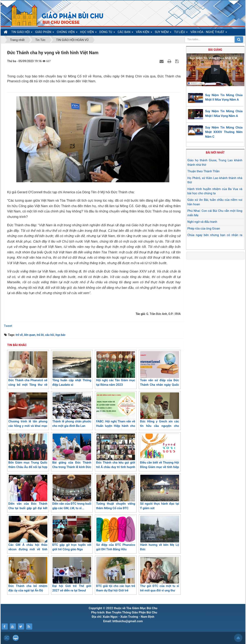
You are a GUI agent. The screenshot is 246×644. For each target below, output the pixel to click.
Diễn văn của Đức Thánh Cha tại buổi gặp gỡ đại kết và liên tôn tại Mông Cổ (28, 495)
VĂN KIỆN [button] (144, 33)
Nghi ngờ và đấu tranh (202, 222)
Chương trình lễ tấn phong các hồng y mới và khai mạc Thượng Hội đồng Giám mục (28, 412)
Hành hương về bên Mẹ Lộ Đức (159, 534)
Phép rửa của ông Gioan (204, 229)
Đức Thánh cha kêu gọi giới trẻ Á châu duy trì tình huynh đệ (116, 453)
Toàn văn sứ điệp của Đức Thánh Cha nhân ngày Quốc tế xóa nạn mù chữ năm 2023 (159, 374)
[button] (215, 69)
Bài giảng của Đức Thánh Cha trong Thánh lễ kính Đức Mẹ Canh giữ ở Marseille (72, 453)
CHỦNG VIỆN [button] (67, 33)
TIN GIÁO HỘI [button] (22, 33)
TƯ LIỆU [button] (181, 33)
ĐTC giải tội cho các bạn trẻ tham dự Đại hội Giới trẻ (116, 575)
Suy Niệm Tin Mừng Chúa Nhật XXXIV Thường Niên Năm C (224, 132)
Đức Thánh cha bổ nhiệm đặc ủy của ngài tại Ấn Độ (28, 575)
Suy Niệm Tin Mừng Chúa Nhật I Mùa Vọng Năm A (224, 114)
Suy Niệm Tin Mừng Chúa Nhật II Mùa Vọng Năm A (224, 97)
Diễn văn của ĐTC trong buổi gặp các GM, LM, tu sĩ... (72, 492)
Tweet (8, 326)
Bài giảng (215, 50)
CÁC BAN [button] (126, 33)
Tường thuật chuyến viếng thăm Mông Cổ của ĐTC (116, 492)
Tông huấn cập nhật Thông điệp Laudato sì (72, 369)
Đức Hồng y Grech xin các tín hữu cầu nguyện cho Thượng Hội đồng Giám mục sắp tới (159, 415)
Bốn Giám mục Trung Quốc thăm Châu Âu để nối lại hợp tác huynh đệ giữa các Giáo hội (28, 456)
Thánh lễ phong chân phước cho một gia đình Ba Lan (72, 410)
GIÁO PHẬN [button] (45, 33)
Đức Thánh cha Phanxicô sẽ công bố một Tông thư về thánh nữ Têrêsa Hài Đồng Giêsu (28, 374)
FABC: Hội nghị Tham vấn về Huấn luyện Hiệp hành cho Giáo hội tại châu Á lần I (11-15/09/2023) (116, 415)
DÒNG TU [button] (107, 33)
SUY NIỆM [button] (163, 33)
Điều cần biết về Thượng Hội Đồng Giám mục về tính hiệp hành (159, 453)
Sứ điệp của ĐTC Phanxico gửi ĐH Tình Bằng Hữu (116, 534)
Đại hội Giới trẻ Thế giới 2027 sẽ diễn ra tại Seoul (72, 575)
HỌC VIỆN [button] (88, 33)
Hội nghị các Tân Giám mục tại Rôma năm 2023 (116, 369)
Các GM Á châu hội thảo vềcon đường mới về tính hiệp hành (28, 536)
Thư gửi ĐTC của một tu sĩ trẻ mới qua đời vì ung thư (159, 575)
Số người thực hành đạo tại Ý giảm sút (159, 492)
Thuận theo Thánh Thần (204, 171)
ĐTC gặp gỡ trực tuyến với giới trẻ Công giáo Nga (72, 534)
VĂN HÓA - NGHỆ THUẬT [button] (209, 33)
